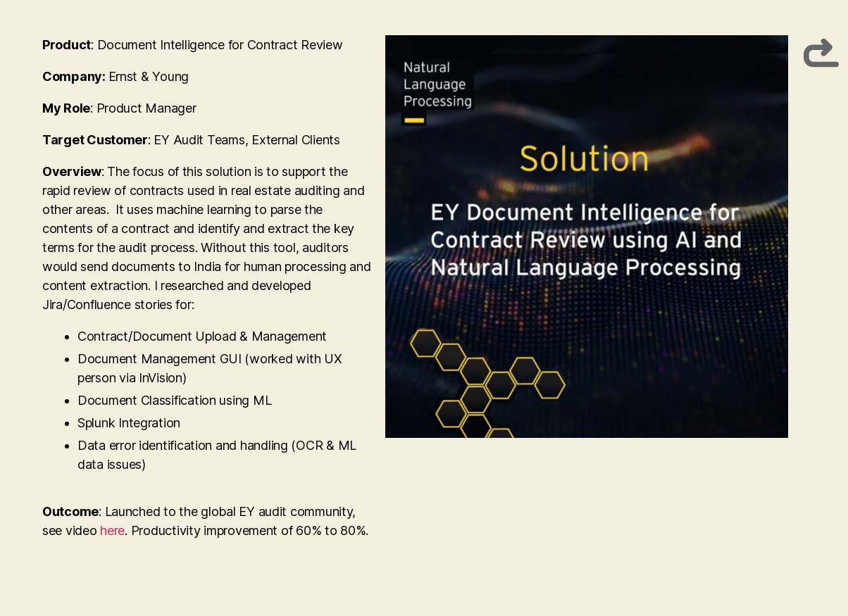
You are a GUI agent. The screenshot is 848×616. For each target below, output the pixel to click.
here (112, 530)
